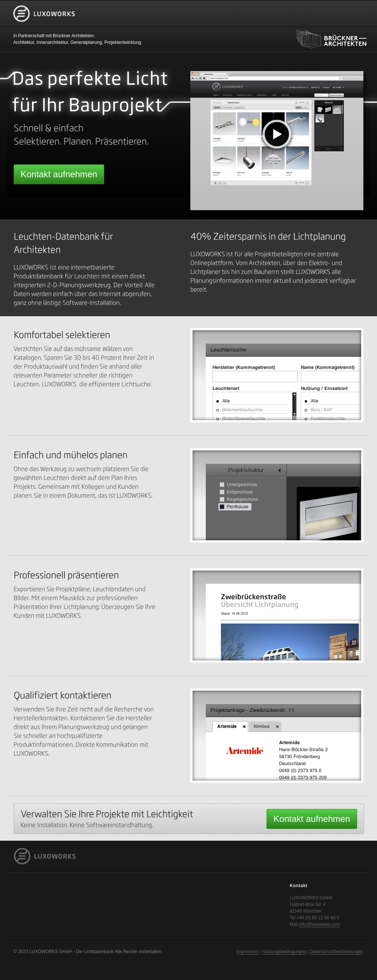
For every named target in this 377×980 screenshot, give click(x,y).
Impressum (248, 952)
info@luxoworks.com (319, 924)
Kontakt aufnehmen (59, 174)
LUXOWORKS (44, 25)
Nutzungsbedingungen (284, 952)
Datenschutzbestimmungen (337, 952)
